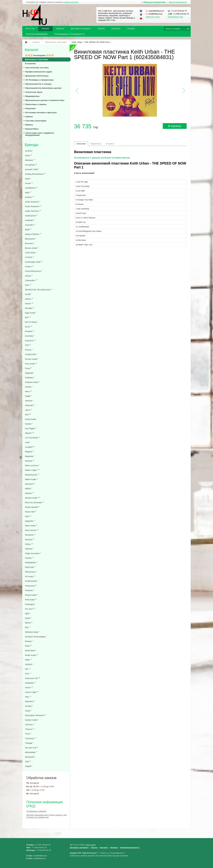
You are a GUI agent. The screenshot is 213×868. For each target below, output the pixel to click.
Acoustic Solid (32, 169)
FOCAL (29, 350)
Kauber (29, 424)
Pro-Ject (30, 609)
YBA (28, 762)
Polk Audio (31, 600)
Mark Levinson (32, 465)
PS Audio (30, 576)
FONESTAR (31, 354)
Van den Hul (32, 748)
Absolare (30, 160)
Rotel (28, 646)
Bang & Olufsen (33, 234)
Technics (30, 725)
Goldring (30, 378)
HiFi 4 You (30, 29)
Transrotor (31, 738)
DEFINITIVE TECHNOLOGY (39, 290)
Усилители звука (34, 92)
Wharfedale (31, 752)
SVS (28, 674)
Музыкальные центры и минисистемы (45, 100)
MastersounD (32, 475)
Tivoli (28, 734)
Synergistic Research (36, 715)
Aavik (28, 155)
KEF (28, 415)
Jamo (28, 410)
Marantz (30, 461)
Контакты (116, 29)
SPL (28, 669)
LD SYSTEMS (32, 438)
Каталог (45, 29)
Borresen (30, 243)
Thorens (30, 729)
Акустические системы (37, 68)
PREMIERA (31, 563)
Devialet (30, 308)
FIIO (28, 345)
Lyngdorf (30, 447)
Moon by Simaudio (34, 502)
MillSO (29, 489)
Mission (29, 493)
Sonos (29, 688)
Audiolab (30, 220)
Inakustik (30, 405)
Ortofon (29, 558)
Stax (28, 697)
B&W (28, 229)
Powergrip (30, 604)
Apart (28, 179)
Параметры (96, 144)
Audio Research (33, 206)
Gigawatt (30, 373)
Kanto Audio (31, 419)
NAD (28, 516)
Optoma (29, 549)
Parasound (31, 586)
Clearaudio (31, 280)
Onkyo (29, 544)
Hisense (29, 401)
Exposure (30, 341)
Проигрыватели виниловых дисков (43, 88)
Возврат (114, 848)
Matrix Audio (32, 479)
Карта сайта (91, 845)
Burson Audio (32, 248)
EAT (28, 317)
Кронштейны (32, 129)
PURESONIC (32, 581)
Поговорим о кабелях (36, 811)
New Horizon (32, 530)
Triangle (29, 743)
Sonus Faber (32, 692)
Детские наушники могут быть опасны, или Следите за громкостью (47, 816)
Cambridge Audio (34, 262)
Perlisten (30, 590)
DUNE (29, 294)
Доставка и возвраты (81, 29)
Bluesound (30, 239)
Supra (28, 711)
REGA (29, 623)
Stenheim (30, 701)
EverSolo (30, 336)
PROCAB (30, 567)
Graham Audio (32, 382)
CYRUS (30, 257)
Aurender (30, 225)
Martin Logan (32, 470)
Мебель (29, 125)
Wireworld (30, 757)
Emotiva (30, 331)
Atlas (28, 192)
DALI (28, 285)
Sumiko (29, 706)
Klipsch (30, 433)
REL (28, 627)
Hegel (29, 396)
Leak (28, 442)
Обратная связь (153, 17)
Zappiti (29, 766)
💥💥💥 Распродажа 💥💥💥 (39, 55)
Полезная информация (37, 34)
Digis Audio (31, 313)
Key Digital (31, 428)
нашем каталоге (71, 2)
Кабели (29, 117)
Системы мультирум (36, 121)
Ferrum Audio (32, 359)
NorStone (30, 535)
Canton (29, 266)
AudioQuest (31, 216)
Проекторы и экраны (36, 104)
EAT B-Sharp (32, 322)
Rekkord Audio (32, 632)
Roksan (29, 641)
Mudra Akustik (32, 507)
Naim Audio (31, 526)
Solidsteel (30, 683)
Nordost (30, 539)
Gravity (29, 387)
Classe (29, 276)
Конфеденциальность (130, 848)
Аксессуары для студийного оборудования (40, 134)
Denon (29, 304)
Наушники (30, 108)
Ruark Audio (32, 655)
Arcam (29, 183)
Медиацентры (32, 96)
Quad (28, 618)
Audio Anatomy (32, 202)
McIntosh (30, 484)
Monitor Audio (33, 498)
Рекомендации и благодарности (70, 34)
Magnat (29, 452)
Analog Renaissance (35, 174)
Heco (28, 391)
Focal (28, 368)
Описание (81, 144)
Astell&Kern (31, 188)
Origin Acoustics (33, 553)
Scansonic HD (32, 678)
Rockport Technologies (36, 637)
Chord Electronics (34, 271)
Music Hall (31, 512)
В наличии (30, 63)
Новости (60, 29)
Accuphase (31, 165)
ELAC (29, 327)
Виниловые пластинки (36, 59)
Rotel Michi (31, 650)
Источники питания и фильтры (41, 112)
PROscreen (31, 572)
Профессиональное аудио (39, 72)
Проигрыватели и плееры (39, 84)
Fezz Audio (31, 364)
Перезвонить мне (175, 17)
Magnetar (30, 456)
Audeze (29, 197)
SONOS (29, 664)
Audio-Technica (33, 211)
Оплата (101, 29)
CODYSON (31, 253)
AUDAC (29, 151)
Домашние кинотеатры (37, 76)
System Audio (32, 720)
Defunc (29, 299)
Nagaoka (30, 521)
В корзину (175, 126)
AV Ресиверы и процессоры (40, 80)
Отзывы (131, 29)
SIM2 (28, 660)
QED (28, 613)
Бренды (32, 145)
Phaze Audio (31, 595)
